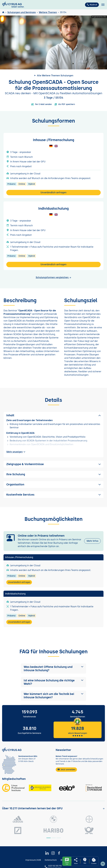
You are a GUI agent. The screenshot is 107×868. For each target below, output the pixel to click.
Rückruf (92, 5)
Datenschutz (51, 860)
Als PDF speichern (65, 104)
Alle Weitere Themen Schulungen (53, 75)
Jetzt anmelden (66, 769)
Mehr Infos (92, 541)
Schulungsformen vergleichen (54, 277)
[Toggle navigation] (103, 5)
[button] (54, 669)
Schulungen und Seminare (22, 12)
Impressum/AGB (33, 860)
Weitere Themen (48, 12)
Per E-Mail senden (41, 104)
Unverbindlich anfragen (53, 192)
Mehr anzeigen (16, 452)
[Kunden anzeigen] (104, 809)
